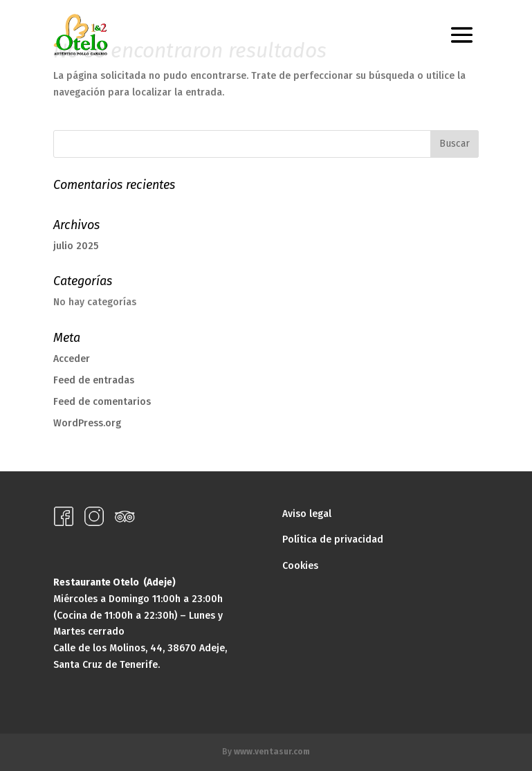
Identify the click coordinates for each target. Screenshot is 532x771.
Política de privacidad (333, 539)
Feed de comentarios (102, 402)
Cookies (300, 566)
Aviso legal (307, 514)
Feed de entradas (94, 380)
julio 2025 (76, 246)
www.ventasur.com (272, 752)
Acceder (72, 359)
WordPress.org (87, 423)
